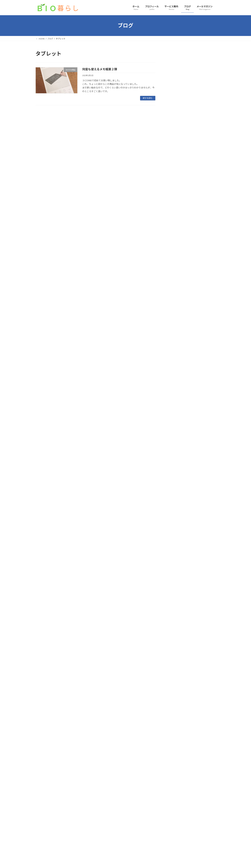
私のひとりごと (191, 202)
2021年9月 (173, 620)
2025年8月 (173, 324)
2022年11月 (174, 534)
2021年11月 (174, 607)
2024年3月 (173, 429)
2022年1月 (173, 600)
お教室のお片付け (176, 243)
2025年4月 (173, 350)
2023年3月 (173, 508)
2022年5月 (173, 574)
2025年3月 (173, 357)
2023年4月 (173, 501)
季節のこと (194, 132)
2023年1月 (173, 521)
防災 (192, 268)
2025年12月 (174, 304)
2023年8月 (173, 475)
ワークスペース (196, 239)
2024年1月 (173, 442)
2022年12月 (174, 528)
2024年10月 (174, 390)
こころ (201, 202)
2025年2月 (173, 363)
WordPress (108, 862)
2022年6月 (173, 567)
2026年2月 (173, 298)
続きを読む (148, 98)
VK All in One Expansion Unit (146, 862)
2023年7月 (173, 482)
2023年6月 (173, 488)
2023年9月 (173, 468)
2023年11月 (174, 455)
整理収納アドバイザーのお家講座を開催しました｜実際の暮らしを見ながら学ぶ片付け (190, 156)
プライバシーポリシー (48, 812)
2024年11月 (174, 383)
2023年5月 (173, 495)
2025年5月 (173, 344)
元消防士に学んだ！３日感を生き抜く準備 (190, 272)
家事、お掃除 (190, 185)
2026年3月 (173, 291)
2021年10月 (174, 613)
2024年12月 (174, 376)
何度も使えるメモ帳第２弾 (100, 69)
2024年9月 (173, 396)
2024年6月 (173, 409)
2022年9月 (173, 547)
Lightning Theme (125, 862)
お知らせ (194, 149)
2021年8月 (173, 626)
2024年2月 (173, 436)
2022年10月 (174, 541)
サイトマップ (70, 812)
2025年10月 (174, 317)
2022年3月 (173, 587)
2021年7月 (173, 633)
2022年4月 (173, 580)
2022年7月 (173, 561)
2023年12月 (174, 449)
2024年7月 (173, 403)
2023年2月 (173, 514)
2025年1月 (173, 370)
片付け (195, 116)
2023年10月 (174, 462)
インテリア (187, 116)
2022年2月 (173, 593)
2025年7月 (173, 330)
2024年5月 (173, 416)
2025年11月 (174, 311)
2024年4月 (173, 422)
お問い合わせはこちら (125, 792)
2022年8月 (173, 554)
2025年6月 (173, 337)
